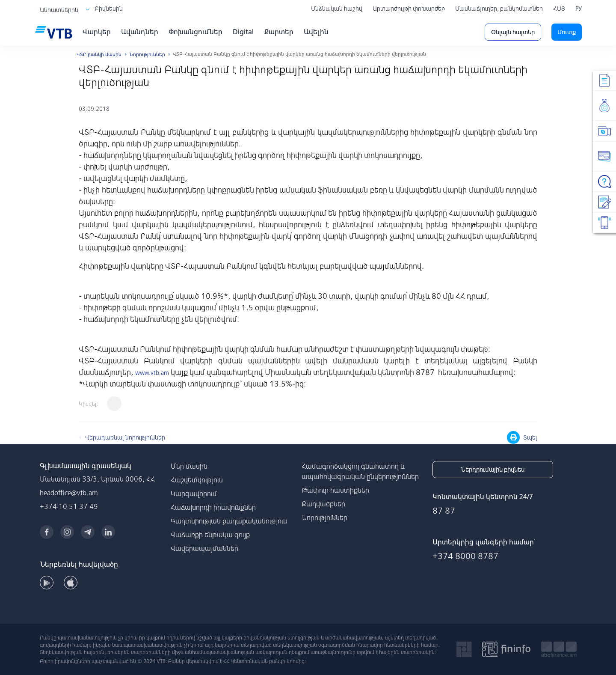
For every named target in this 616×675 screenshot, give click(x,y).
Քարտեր (279, 32)
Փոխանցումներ (195, 32)
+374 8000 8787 (465, 556)
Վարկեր (97, 32)
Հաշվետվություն (197, 480)
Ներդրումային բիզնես (493, 470)
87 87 (444, 510)
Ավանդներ (140, 32)
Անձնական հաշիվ (337, 9)
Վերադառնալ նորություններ (125, 437)
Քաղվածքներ (323, 504)
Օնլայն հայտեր (513, 32)
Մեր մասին (189, 466)
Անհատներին (59, 10)
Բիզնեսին (109, 9)
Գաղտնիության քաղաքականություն (229, 521)
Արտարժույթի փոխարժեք (409, 9)
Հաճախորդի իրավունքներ (213, 507)
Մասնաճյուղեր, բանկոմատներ (499, 9)
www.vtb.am (152, 373)
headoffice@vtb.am (69, 493)
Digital (243, 32)
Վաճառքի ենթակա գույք (210, 535)
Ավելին (316, 32)
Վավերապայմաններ (204, 548)
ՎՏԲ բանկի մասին (99, 54)
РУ (579, 9)
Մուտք (567, 32)
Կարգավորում (194, 494)
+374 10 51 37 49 (69, 506)
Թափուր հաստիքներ (335, 490)
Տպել (522, 437)
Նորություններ (147, 54)
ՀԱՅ (559, 9)
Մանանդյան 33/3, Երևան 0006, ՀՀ (97, 479)
